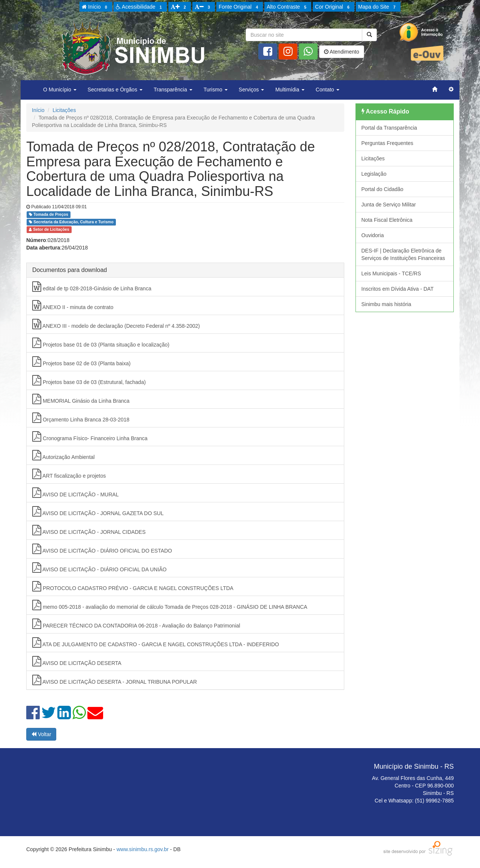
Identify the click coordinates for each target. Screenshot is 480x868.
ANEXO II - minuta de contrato (73, 305)
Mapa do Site (378, 7)
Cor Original (333, 7)
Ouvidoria (373, 235)
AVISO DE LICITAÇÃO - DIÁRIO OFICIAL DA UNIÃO (99, 568)
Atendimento (342, 52)
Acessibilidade (140, 7)
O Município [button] (60, 90)
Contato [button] (328, 90)
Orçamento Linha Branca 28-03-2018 (81, 418)
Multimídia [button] (290, 90)
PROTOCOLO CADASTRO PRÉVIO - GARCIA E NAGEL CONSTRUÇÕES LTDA (133, 586)
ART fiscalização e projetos (69, 474)
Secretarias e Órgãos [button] (115, 90)
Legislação (374, 174)
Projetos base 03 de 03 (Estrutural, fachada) (89, 380)
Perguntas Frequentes (388, 143)
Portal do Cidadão (382, 189)
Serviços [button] (252, 90)
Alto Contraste (288, 7)
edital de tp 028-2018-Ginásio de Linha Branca (92, 287)
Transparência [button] (173, 90)
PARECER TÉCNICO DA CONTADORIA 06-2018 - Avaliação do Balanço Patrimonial (136, 624)
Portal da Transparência (389, 128)
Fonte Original (239, 7)
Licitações (64, 110)
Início (96, 7)
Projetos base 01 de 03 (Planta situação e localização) (101, 343)
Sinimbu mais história (386, 304)
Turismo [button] (216, 90)
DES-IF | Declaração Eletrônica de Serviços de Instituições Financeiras (403, 254)
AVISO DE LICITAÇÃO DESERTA (77, 661)
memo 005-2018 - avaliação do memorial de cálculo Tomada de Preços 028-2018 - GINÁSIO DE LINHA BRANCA (170, 605)
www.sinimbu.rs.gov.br (143, 849)
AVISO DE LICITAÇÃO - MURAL (75, 493)
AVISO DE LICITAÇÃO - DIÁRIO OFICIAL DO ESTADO (102, 549)
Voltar (41, 734)
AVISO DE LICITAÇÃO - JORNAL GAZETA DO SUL (98, 511)
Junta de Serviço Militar (389, 205)
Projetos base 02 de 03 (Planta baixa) (81, 362)
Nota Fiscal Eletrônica (387, 220)
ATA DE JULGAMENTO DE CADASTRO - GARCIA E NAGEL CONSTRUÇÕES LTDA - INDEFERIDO (156, 642)
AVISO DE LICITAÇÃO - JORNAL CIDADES (89, 530)
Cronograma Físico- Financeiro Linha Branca (90, 436)
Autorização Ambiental (63, 455)
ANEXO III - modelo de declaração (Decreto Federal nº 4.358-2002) (116, 324)
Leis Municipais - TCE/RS (391, 273)
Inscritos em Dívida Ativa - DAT (398, 289)
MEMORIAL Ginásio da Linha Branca (81, 399)
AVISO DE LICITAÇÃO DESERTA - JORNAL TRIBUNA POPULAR (115, 680)
